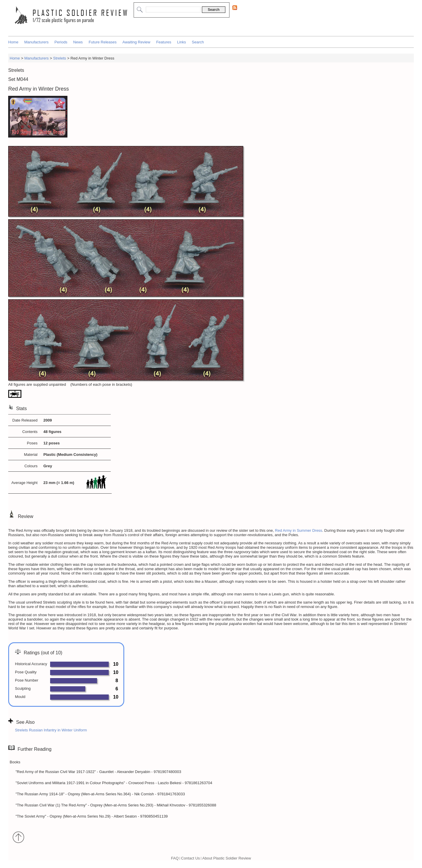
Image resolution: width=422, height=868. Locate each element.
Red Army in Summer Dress (298, 530)
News (78, 42)
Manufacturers (36, 42)
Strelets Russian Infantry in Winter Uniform (51, 730)
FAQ (175, 858)
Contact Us (190, 858)
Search (198, 42)
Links (181, 42)
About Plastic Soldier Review (227, 858)
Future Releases (102, 42)
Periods (61, 42)
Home (13, 42)
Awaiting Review (136, 42)
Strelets (59, 58)
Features (164, 42)
